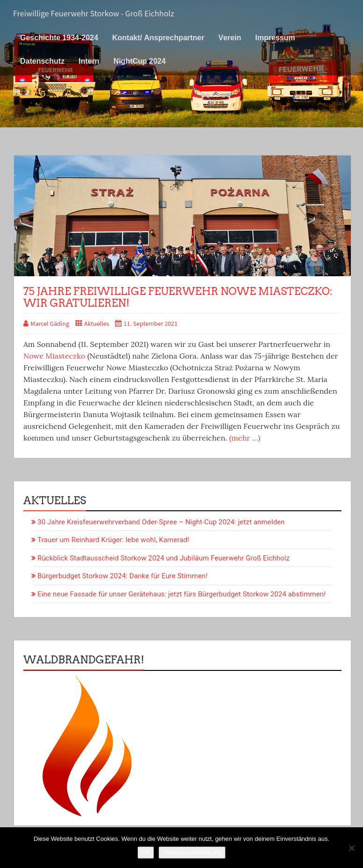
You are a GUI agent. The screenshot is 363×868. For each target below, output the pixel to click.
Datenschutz (42, 61)
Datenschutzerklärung (192, 852)
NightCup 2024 (139, 61)
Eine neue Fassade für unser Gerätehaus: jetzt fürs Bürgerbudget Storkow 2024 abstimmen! (181, 594)
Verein (230, 37)
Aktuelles (97, 324)
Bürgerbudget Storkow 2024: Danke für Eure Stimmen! (123, 576)
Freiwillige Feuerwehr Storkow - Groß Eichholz (94, 14)
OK (146, 852)
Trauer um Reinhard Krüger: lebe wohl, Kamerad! (113, 540)
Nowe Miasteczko (54, 356)
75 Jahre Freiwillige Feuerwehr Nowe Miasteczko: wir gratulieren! (178, 297)
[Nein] (351, 848)
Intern (89, 61)
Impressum (275, 37)
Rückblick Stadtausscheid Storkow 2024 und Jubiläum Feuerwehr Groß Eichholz (163, 558)
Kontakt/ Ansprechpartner (158, 37)
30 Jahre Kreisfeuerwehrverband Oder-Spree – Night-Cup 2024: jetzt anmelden (161, 522)
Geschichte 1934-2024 (59, 37)
